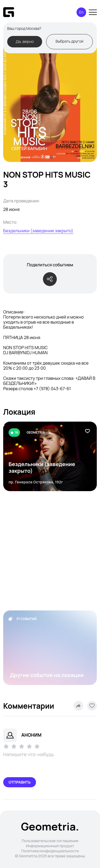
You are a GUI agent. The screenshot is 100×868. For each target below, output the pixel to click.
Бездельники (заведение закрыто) (38, 231)
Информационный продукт (50, 846)
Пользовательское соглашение (50, 841)
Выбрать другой (69, 41)
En (81, 12)
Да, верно (25, 41)
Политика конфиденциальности (50, 851)
